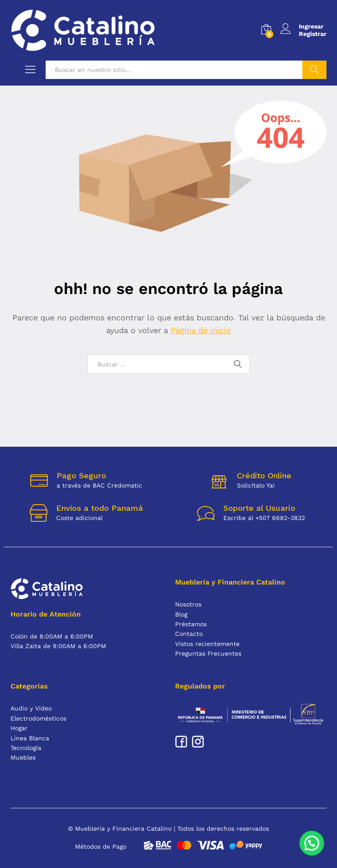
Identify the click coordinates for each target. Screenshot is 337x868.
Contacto (189, 634)
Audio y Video (31, 708)
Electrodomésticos (38, 718)
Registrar (313, 34)
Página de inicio (201, 330)
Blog (181, 614)
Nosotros (188, 604)
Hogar (19, 728)
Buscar (314, 70)
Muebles (23, 757)
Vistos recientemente (207, 644)
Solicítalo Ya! (256, 485)
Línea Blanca (30, 738)
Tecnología (26, 748)
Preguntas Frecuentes (208, 653)
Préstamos (191, 624)
